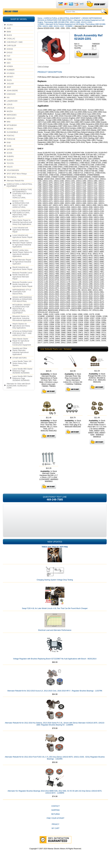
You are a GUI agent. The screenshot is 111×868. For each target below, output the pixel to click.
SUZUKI (10, 167)
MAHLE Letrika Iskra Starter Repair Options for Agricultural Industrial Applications (22, 260)
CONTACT (55, 813)
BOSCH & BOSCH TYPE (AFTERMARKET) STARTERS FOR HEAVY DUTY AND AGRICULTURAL (22, 200)
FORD (9, 66)
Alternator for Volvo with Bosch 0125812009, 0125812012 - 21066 (18, 393)
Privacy (55, 831)
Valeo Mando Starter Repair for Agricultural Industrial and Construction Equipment (22, 349)
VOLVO (10, 174)
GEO (9, 70)
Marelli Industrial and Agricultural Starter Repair (22, 275)
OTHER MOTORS (20, 365)
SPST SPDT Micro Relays (17, 181)
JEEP (9, 94)
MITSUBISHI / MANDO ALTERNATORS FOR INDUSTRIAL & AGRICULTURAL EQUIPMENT (21, 316)
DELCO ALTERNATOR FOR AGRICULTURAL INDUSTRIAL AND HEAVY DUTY (21, 220)
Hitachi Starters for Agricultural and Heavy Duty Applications (21, 333)
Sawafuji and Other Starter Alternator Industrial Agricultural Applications (20, 358)
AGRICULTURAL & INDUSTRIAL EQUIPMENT (19, 192)
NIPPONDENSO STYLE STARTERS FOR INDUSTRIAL (22, 299)
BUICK (9, 42)
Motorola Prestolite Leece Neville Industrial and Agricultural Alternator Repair (22, 283)
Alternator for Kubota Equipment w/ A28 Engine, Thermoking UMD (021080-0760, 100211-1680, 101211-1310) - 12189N (71, 29)
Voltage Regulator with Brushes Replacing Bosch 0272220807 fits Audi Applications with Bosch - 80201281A (55, 666)
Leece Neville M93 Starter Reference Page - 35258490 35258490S (22, 378)
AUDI (9, 35)
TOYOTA (10, 170)
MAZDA (10, 118)
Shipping (55, 817)
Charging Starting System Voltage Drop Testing (55, 587)
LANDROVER (12, 108)
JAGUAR (10, 90)
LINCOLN (10, 115)
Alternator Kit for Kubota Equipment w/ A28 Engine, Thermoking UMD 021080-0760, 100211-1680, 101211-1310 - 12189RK (72, 32)
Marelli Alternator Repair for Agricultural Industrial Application (22, 269)
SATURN (10, 156)
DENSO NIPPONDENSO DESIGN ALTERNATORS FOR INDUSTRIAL (22, 306)
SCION (9, 160)
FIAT (8, 63)
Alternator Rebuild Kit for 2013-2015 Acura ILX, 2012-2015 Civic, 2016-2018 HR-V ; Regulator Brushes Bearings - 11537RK (55, 698)
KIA (8, 104)
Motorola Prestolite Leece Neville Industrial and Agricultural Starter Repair (22, 291)
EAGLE (10, 59)
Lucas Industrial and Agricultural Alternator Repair (21, 237)
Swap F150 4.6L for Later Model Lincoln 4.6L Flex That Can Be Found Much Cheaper (55, 615)
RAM (9, 149)
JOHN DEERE (12, 97)
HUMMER (11, 77)
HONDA (10, 73)
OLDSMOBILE (12, 139)
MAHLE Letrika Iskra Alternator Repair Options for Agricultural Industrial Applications (22, 251)
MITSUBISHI (12, 132)
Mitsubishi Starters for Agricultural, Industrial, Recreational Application (22, 325)
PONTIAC (10, 142)
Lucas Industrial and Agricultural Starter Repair (22, 243)
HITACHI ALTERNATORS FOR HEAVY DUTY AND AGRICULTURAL (22, 340)
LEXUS (9, 111)
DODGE (10, 56)
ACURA (10, 32)
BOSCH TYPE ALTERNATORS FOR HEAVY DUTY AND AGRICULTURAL (21, 211)
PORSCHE (11, 146)
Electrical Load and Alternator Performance (55, 637)
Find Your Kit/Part (55, 825)
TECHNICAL (12, 184)
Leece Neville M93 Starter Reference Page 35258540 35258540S (22, 385)
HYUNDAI (11, 80)
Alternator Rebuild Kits (15, 187)
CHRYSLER (11, 52)
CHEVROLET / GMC (15, 49)
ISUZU (9, 87)
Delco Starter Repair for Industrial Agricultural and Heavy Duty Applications (22, 229)
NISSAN (10, 136)
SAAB (9, 153)
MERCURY (11, 125)
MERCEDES (12, 122)
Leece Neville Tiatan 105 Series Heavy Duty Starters (22, 370)
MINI (8, 129)
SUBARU (10, 163)
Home (40, 25)
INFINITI (10, 84)
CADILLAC (11, 45)
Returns (55, 821)
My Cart (55, 835)
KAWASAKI (11, 101)
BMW (9, 39)
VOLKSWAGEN (13, 177)
